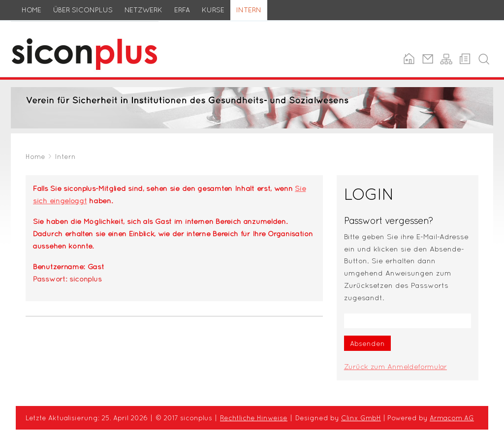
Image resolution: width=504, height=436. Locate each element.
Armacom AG (452, 418)
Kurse (213, 10)
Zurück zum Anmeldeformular (395, 366)
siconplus (28, 27)
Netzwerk (143, 10)
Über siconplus (83, 10)
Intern (249, 10)
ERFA (182, 10)
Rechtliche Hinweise (254, 418)
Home (31, 10)
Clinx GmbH (361, 418)
